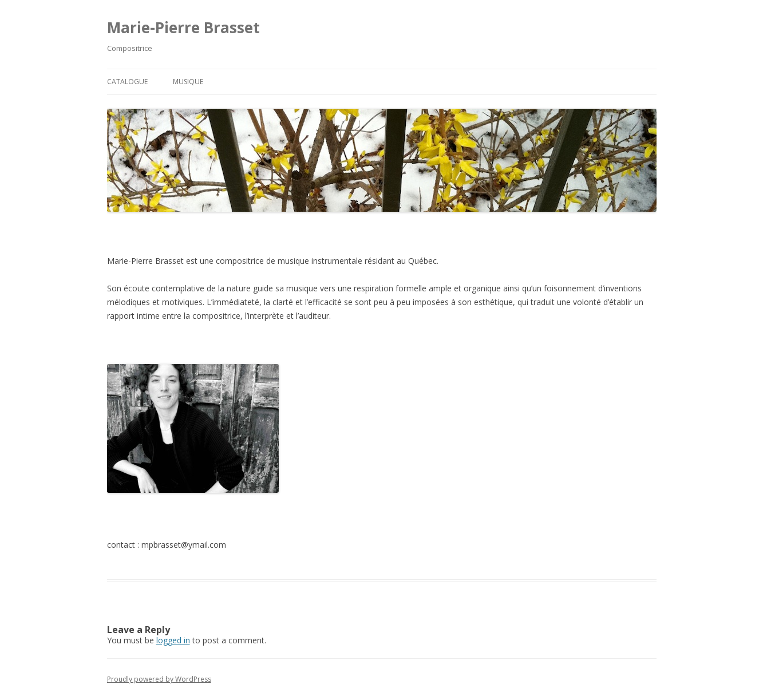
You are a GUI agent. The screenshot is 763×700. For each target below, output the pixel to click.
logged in (173, 640)
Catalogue (127, 82)
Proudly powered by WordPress (159, 679)
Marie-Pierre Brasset (183, 27)
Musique (188, 82)
